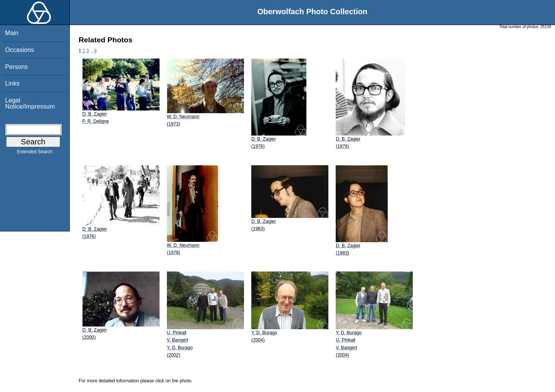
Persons (16, 67)
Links (12, 83)
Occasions (19, 50)
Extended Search (35, 153)
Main (12, 33)
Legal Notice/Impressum (30, 103)
